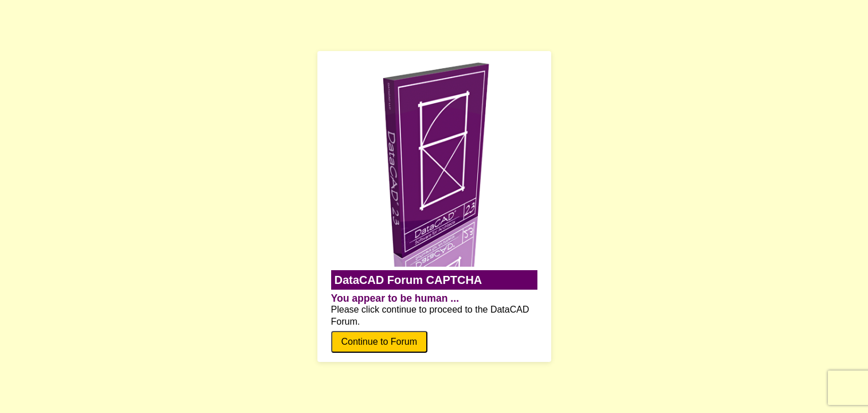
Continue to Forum (380, 342)
